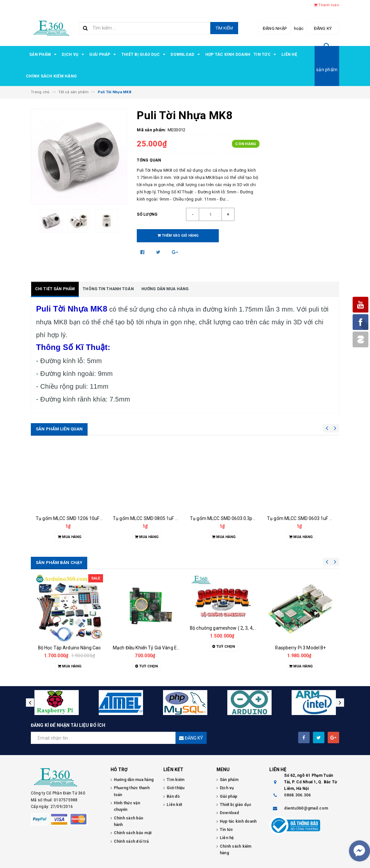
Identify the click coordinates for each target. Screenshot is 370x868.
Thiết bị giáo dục (144, 54)
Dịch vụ (74, 54)
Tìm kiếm (224, 28)
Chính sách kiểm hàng (51, 76)
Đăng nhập (275, 28)
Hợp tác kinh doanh (228, 54)
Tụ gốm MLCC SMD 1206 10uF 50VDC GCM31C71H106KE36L (100, 518)
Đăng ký (323, 28)
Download (186, 54)
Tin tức (266, 54)
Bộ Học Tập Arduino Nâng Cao (70, 648)
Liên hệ (289, 54)
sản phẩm (327, 70)
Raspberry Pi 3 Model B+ (300, 648)
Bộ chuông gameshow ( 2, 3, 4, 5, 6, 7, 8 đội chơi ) (241, 628)
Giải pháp (104, 54)
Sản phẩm (44, 54)
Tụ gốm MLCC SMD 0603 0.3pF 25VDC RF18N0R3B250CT (250, 518)
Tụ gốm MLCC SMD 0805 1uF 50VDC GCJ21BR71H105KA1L (175, 518)
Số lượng (147, 214)
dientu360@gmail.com (306, 808)
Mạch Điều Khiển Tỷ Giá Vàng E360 (149, 648)
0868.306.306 (297, 795)
